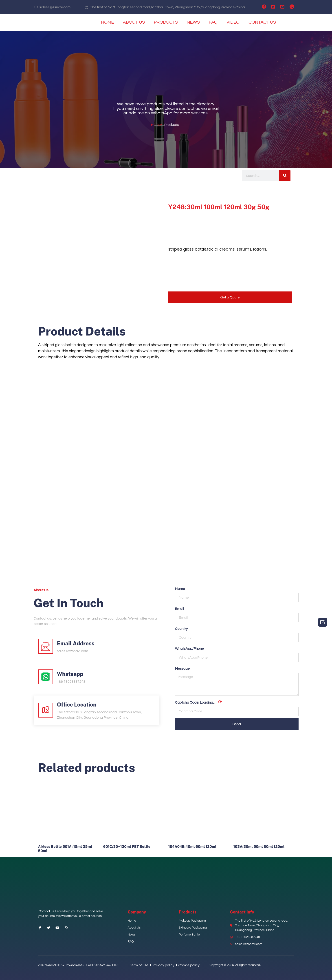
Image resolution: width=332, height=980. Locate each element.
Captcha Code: (199, 702)
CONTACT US (262, 22)
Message (182, 669)
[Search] (285, 176)
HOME (107, 22)
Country (181, 629)
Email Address (76, 643)
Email (180, 609)
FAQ (213, 22)
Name (180, 589)
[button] (230, 297)
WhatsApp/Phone (190, 649)
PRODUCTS (166, 22)
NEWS (193, 22)
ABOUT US (134, 22)
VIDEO (233, 22)
